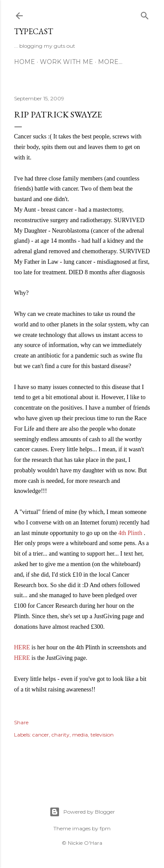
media (80, 735)
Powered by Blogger (82, 812)
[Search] (145, 14)
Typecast (33, 31)
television (102, 735)
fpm (105, 828)
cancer (41, 735)
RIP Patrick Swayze (58, 114)
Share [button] (21, 722)
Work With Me (66, 62)
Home (24, 62)
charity (61, 735)
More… (110, 62)
